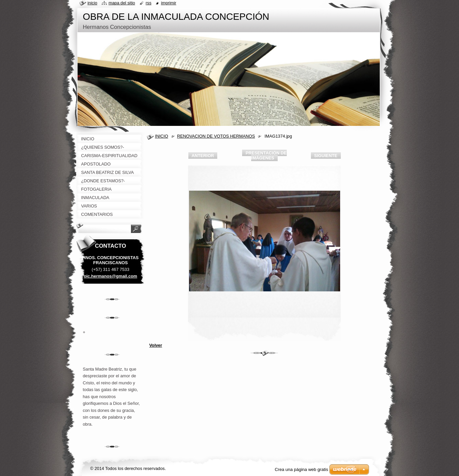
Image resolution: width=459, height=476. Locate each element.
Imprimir (169, 3)
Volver (156, 345)
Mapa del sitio (122, 3)
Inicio (93, 3)
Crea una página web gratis (301, 469)
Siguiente (326, 156)
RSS (149, 3)
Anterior (203, 156)
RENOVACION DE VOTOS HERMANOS (216, 136)
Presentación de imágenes (266, 155)
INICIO (162, 136)
